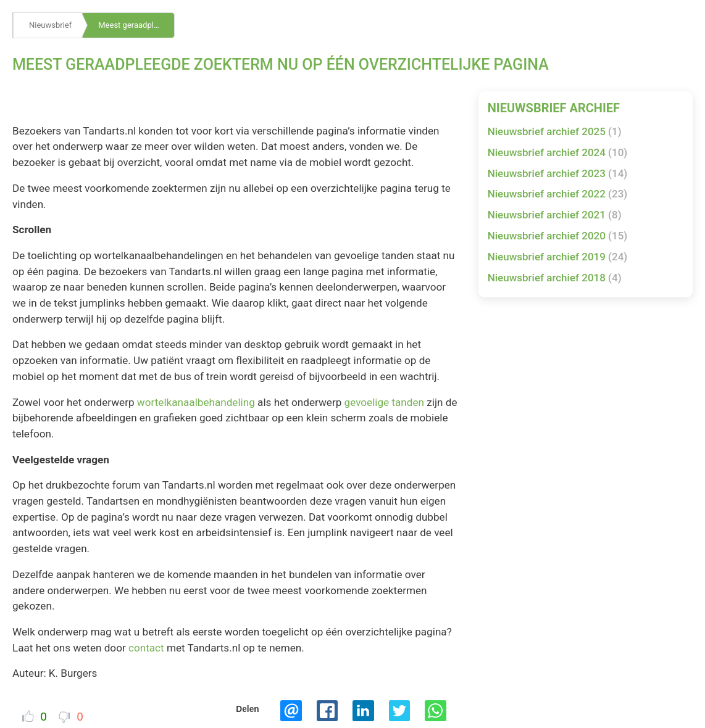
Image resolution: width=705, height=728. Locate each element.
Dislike (65, 717)
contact (146, 648)
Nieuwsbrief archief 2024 (558, 152)
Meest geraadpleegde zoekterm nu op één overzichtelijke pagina (136, 25)
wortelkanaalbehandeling (196, 402)
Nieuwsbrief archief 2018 (555, 278)
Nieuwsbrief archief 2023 (558, 173)
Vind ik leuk (28, 716)
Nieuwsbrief (50, 25)
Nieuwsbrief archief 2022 (558, 194)
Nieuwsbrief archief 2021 (555, 215)
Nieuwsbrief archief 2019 (558, 257)
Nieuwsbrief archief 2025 (555, 131)
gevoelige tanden (384, 402)
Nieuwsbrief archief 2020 (558, 236)
